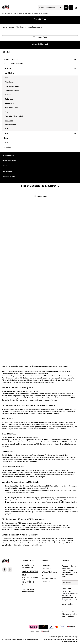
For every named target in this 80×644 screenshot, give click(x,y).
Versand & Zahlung (49, 579)
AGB (44, 575)
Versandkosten (48, 639)
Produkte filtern (40, 37)
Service (45, 560)
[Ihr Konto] (71, 8)
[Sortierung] (42, 196)
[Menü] (66, 8)
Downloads (46, 582)
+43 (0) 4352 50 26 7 (30, 573)
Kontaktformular (28, 592)
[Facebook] (4, 570)
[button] (75, 59)
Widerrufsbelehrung (49, 572)
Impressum (46, 566)
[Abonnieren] (76, 583)
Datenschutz (47, 569)
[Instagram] (10, 570)
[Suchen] (61, 8)
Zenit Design (34, 639)
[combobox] (48, 8)
